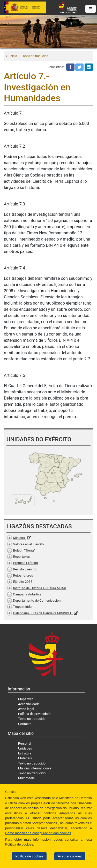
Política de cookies (29, 856)
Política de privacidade (35, 714)
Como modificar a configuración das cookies (38, 833)
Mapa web (26, 699)
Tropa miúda (23, 607)
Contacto (25, 724)
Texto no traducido (35, 56)
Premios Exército (26, 563)
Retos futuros (23, 575)
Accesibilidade (29, 704)
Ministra (20, 538)
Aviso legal (26, 709)
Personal (25, 743)
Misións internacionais (35, 768)
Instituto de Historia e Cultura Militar (40, 588)
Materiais (25, 758)
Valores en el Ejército (29, 544)
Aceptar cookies (70, 856)
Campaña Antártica (27, 594)
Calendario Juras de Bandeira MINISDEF (43, 613)
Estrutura (25, 753)
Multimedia (26, 778)
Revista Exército (25, 569)
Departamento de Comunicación (37, 600)
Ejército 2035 (23, 582)
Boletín (24, 550)
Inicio (13, 56)
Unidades (25, 748)
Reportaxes (22, 557)
